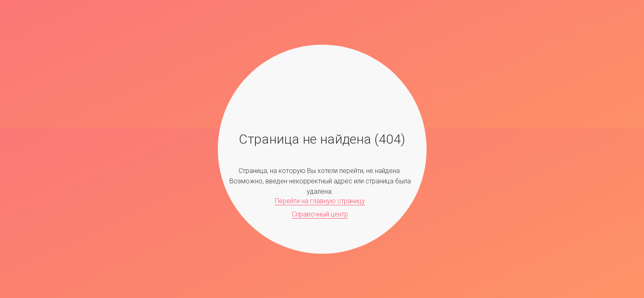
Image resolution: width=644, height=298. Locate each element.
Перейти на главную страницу (320, 201)
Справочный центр (320, 214)
